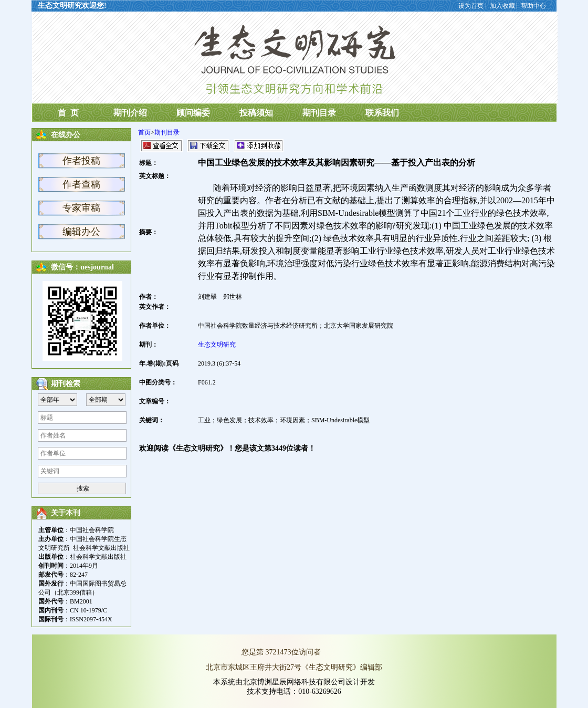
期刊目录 (319, 113)
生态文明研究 (217, 345)
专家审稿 (81, 208)
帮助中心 (533, 6)
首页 (144, 132)
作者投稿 (81, 161)
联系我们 (382, 113)
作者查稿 (81, 184)
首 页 (67, 113)
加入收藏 (502, 6)
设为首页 (471, 6)
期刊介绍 (130, 113)
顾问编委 (193, 113)
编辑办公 (81, 232)
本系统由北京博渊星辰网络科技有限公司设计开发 (294, 682)
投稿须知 (256, 113)
